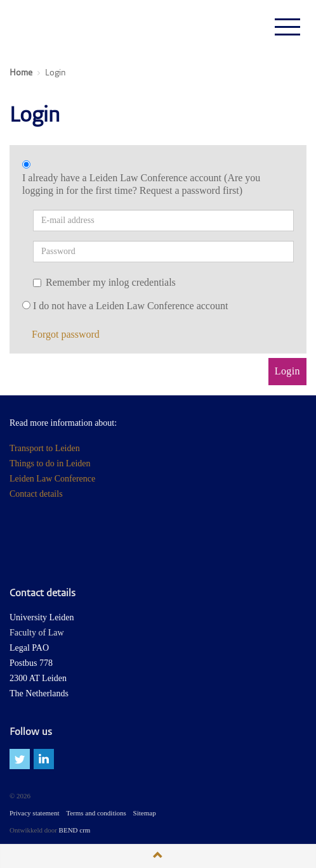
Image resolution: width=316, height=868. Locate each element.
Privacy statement (35, 813)
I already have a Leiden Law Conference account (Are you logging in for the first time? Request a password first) (141, 184)
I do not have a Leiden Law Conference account (130, 306)
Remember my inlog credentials (104, 282)
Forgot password (66, 334)
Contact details (36, 494)
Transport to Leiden (45, 448)
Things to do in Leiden (50, 463)
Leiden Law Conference (52, 479)
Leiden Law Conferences (57, 27)
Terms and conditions (96, 813)
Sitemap (145, 813)
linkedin (44, 759)
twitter (20, 759)
